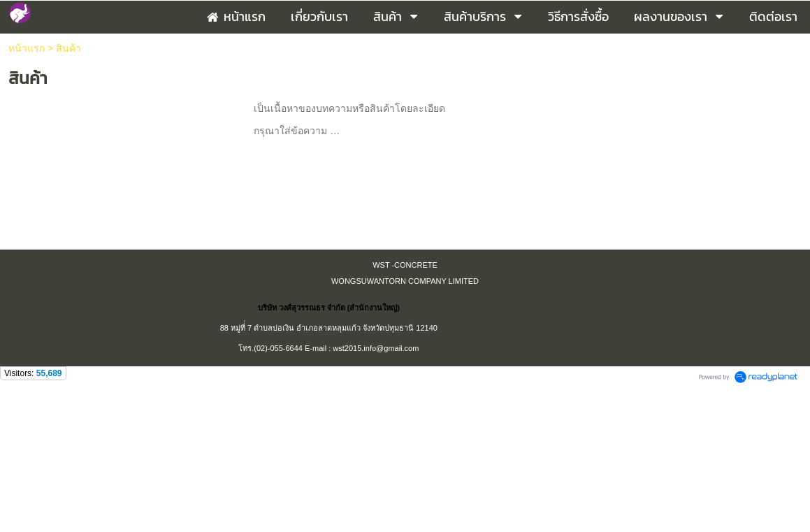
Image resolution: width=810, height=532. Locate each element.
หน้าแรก (27, 48)
